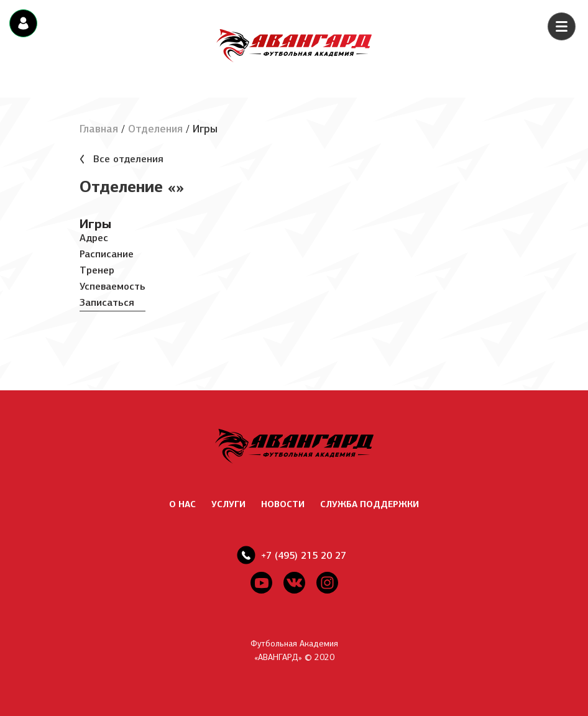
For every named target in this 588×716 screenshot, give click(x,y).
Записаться (107, 302)
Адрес (94, 238)
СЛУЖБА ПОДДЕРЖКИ (370, 504)
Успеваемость (113, 286)
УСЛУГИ (228, 504)
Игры (95, 224)
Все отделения (128, 159)
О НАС (182, 504)
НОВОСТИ (283, 504)
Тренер (97, 270)
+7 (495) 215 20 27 (304, 555)
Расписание (107, 254)
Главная (99, 129)
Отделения (155, 129)
